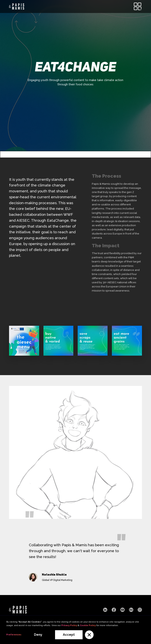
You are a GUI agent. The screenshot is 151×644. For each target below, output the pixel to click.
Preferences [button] (14, 635)
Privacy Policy (69, 625)
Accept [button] (69, 635)
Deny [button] (38, 635)
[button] (89, 635)
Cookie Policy (88, 625)
